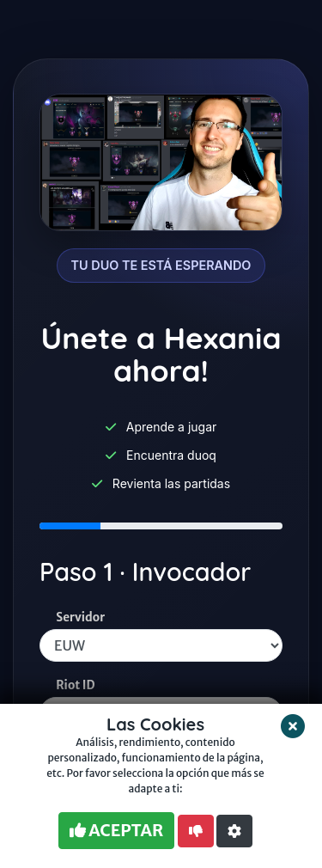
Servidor (80, 617)
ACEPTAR (116, 830)
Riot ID (75, 685)
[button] (234, 831)
